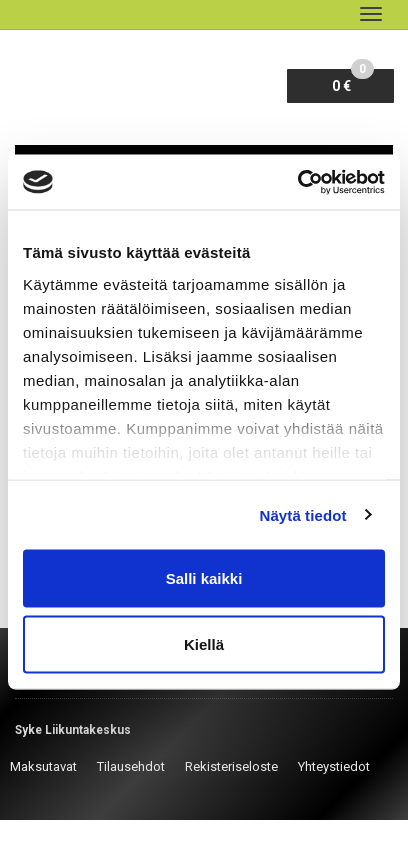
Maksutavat (43, 766)
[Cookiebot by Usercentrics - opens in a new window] (297, 182)
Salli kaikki (204, 578)
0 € (353, 81)
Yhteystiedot (334, 766)
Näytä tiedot (303, 514)
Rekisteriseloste (231, 766)
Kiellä (204, 643)
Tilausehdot (131, 766)
